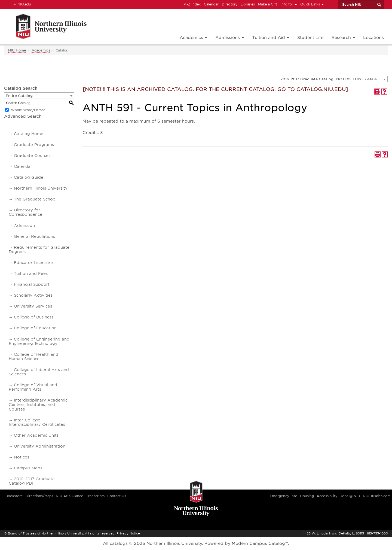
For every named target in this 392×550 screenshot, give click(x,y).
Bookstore (14, 496)
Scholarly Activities (33, 295)
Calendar (211, 4)
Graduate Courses (32, 156)
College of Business (34, 317)
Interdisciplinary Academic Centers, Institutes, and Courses (38, 405)
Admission (24, 226)
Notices (22, 457)
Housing (307, 496)
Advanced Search (23, 116)
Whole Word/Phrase (28, 110)
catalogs (119, 543)
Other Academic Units (36, 435)
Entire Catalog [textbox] (19, 96)
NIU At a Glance (70, 496)
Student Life (310, 38)
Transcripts (95, 496)
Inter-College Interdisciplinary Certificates (37, 422)
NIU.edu (21, 4)
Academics (41, 50)
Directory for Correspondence (25, 212)
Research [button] (343, 38)
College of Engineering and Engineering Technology (39, 341)
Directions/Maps (39, 496)
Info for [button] (289, 4)
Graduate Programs (34, 145)
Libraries (248, 4)
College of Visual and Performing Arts (33, 387)
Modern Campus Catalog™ (260, 543)
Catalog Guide (29, 177)
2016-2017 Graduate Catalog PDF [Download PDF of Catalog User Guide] (32, 481)
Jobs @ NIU (350, 496)
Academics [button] (193, 38)
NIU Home (17, 50)
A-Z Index (192, 4)
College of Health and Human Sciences (33, 357)
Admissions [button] (230, 38)
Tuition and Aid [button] (271, 38)
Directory (230, 4)
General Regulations (34, 236)
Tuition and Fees (31, 274)
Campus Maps (28, 468)
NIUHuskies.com (377, 496)
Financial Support (32, 284)
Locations (373, 38)
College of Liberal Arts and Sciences (39, 372)
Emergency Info (284, 496)
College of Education (35, 328)
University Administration (40, 446)
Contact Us (117, 496)
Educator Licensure (33, 263)
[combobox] (333, 79)
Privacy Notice (128, 533)
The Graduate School (35, 199)
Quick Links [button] (312, 4)
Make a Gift (268, 4)
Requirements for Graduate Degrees (39, 250)
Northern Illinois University (41, 188)
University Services (33, 306)
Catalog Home (29, 134)
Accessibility (327, 496)
